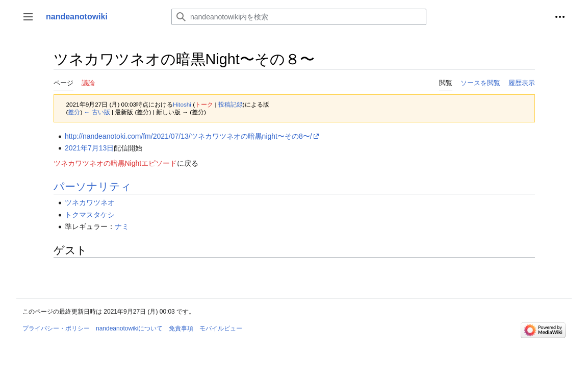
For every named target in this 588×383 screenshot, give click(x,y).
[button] (28, 17)
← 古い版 (97, 112)
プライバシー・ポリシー (56, 328)
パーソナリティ (93, 186)
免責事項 (181, 328)
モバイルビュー (221, 328)
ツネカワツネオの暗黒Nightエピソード (116, 163)
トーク (204, 104)
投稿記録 (231, 104)
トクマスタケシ (90, 215)
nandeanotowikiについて (129, 328)
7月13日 (101, 148)
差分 (74, 112)
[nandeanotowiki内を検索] (299, 17)
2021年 (76, 148)
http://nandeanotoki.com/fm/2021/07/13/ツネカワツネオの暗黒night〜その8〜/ (188, 136)
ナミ (122, 226)
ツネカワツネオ (90, 202)
